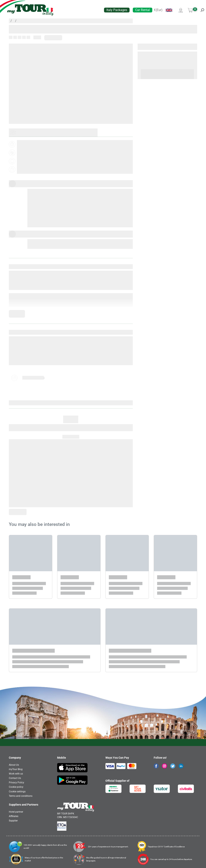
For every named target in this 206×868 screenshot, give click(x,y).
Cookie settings (17, 792)
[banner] (30, 10)
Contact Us (15, 778)
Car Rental (143, 10)
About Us (14, 765)
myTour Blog (16, 769)
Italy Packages (117, 10)
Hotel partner (16, 812)
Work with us (16, 774)
